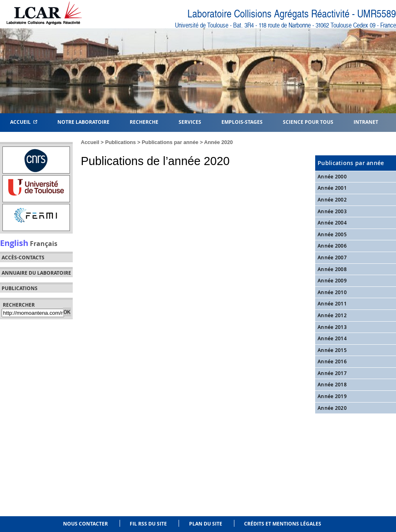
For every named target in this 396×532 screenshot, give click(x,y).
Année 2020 (218, 142)
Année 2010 (332, 292)
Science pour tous (308, 122)
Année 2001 (332, 188)
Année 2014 (332, 338)
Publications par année (170, 142)
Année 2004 (332, 223)
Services (190, 122)
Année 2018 (332, 385)
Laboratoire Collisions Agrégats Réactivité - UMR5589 (292, 14)
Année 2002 (332, 200)
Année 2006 (332, 246)
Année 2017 (332, 373)
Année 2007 (332, 258)
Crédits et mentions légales (283, 524)
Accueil (24, 122)
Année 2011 (332, 304)
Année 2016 (332, 361)
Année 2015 (332, 350)
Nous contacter (85, 524)
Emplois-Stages (242, 122)
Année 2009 (332, 281)
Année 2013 (332, 327)
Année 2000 (332, 177)
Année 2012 (332, 315)
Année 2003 (332, 211)
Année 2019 (332, 396)
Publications (120, 142)
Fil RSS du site (148, 524)
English (14, 243)
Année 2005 (332, 234)
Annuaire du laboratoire (36, 273)
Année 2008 (332, 269)
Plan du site (206, 524)
